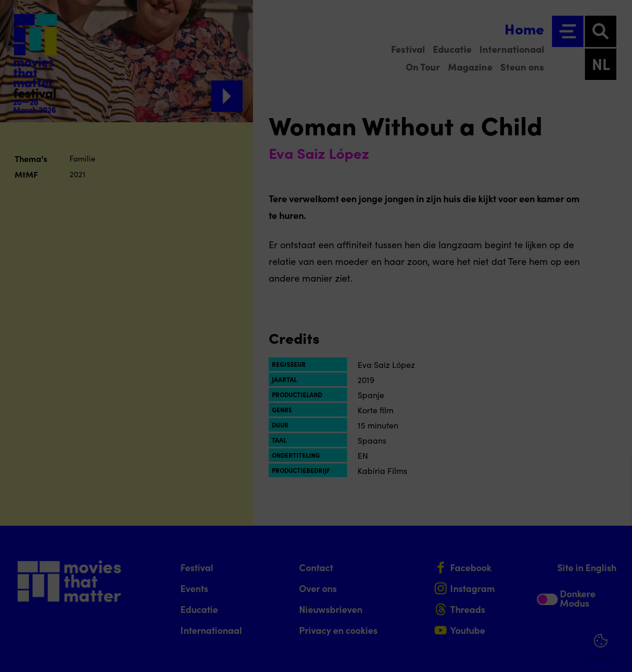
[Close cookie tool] (616, 477)
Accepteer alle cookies (543, 622)
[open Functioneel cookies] (615, 553)
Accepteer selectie (543, 652)
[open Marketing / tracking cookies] (615, 584)
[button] (533, 552)
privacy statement (501, 518)
